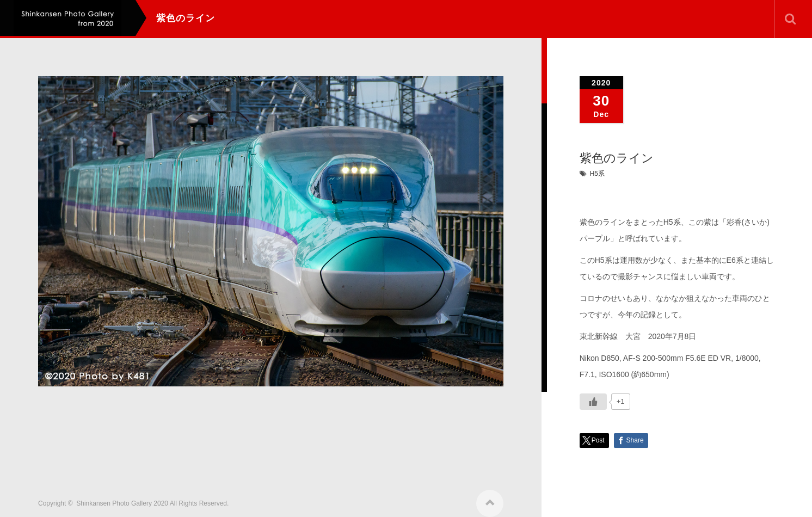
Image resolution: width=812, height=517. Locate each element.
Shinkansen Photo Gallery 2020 (122, 498)
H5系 (597, 174)
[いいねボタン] (593, 402)
